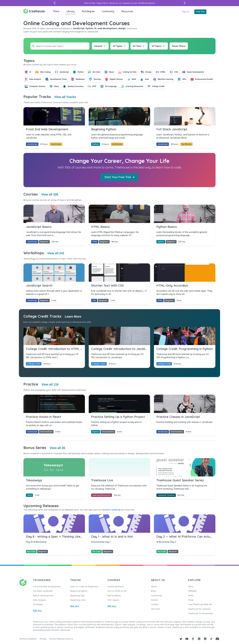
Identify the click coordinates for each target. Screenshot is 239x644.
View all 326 (50, 194)
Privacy (43, 639)
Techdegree (88, 11)
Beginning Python (79, 591)
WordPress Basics (146, 3)
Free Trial (200, 12)
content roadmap (111, 510)
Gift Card (155, 609)
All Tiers (137, 46)
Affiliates (192, 591)
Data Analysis (39, 600)
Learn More (73, 317)
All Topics (157, 46)
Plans (56, 11)
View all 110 (50, 384)
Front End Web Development (47, 586)
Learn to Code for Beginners (84, 586)
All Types (118, 46)
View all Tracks (65, 97)
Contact (155, 604)
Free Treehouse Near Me (200, 604)
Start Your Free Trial (120, 177)
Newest (98, 46)
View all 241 (56, 253)
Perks (191, 595)
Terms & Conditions (28, 639)
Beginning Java (78, 600)
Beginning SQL (78, 595)
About (154, 586)
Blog (153, 591)
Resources (127, 11)
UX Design (38, 604)
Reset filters (179, 46)
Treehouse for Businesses (201, 613)
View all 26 (57, 448)
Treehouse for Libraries (199, 609)
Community (108, 11)
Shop (191, 600)
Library (70, 11)
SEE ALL (37, 610)
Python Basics (114, 595)
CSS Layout (113, 600)
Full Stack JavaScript (43, 591)
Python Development (43, 595)
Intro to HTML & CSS (117, 591)
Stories (154, 600)
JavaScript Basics (116, 586)
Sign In (186, 11)
